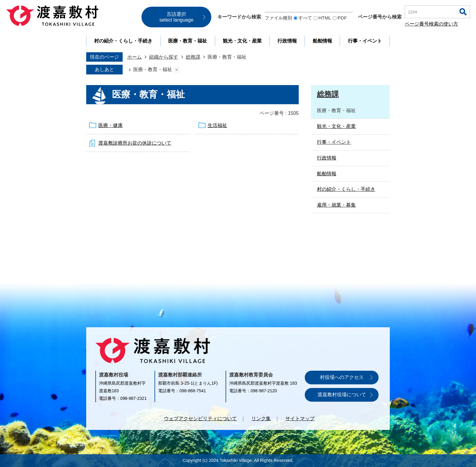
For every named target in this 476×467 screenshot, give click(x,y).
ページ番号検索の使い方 (431, 24)
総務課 (193, 57)
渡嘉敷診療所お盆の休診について (135, 143)
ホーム (134, 57)
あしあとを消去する (177, 70)
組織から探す (164, 57)
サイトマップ (300, 419)
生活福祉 (217, 125)
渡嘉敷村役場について (342, 395)
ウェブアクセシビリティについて (200, 419)
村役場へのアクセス (342, 377)
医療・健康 (110, 125)
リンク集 (261, 419)
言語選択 (176, 17)
